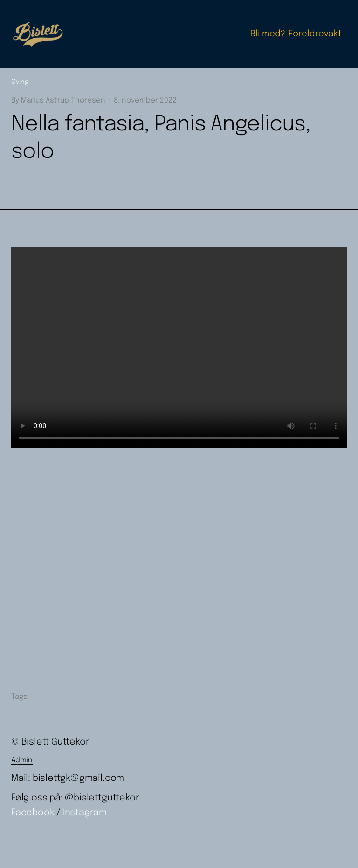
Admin (22, 760)
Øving (20, 82)
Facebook (33, 813)
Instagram (85, 813)
